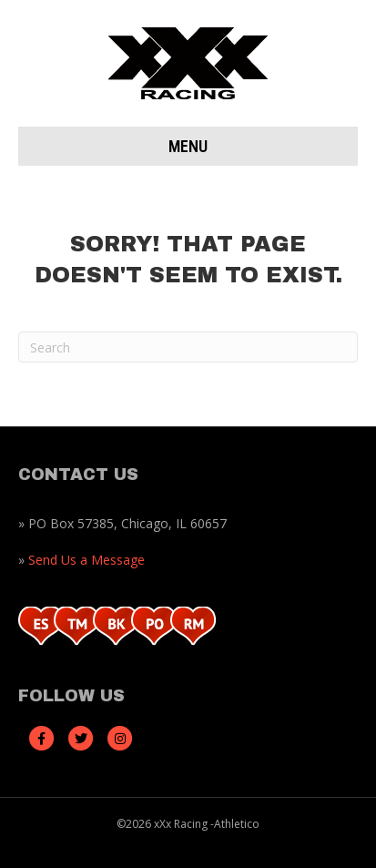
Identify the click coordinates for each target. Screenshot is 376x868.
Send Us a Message (86, 560)
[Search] (188, 347)
